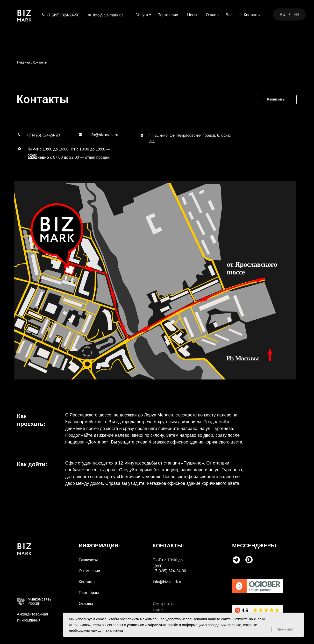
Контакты (40, 62)
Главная (24, 62)
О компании (89, 571)
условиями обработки (147, 625)
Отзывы (86, 604)
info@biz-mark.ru (108, 15)
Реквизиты (88, 560)
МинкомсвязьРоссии (39, 601)
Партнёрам (89, 593)
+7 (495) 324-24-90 (63, 15)
